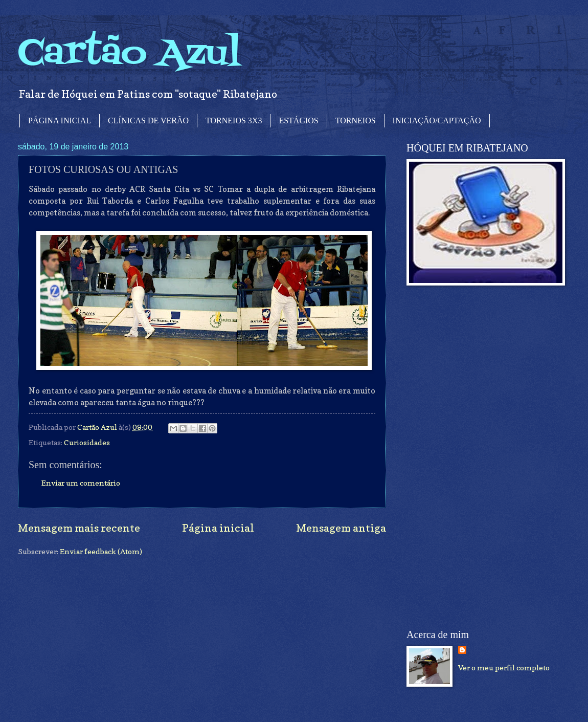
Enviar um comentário (81, 483)
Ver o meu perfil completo (504, 668)
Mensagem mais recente (79, 528)
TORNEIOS (356, 121)
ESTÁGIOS (298, 121)
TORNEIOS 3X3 (234, 121)
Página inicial (218, 528)
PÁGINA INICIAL (60, 121)
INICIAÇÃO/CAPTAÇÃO (437, 121)
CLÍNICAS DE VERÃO (148, 121)
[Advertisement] (469, 457)
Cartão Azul (129, 54)
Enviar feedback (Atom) (101, 551)
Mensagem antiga (341, 528)
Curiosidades (87, 442)
